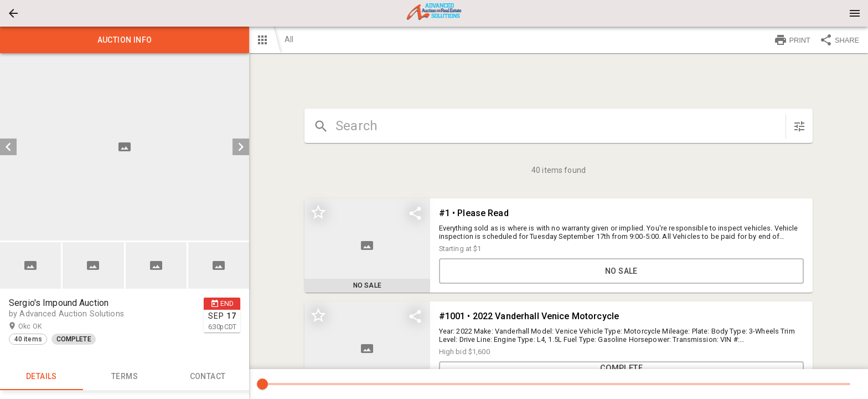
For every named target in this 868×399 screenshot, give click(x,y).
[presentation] (434, 13)
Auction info (125, 40)
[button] (13, 13)
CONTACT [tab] (208, 377)
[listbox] (125, 147)
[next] (241, 147)
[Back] (13, 13)
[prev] (8, 147)
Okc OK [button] (41, 326)
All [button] (289, 39)
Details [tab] (42, 377)
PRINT (792, 40)
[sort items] (799, 126)
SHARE (839, 40)
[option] (125, 147)
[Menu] (855, 13)
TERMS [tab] (125, 377)
